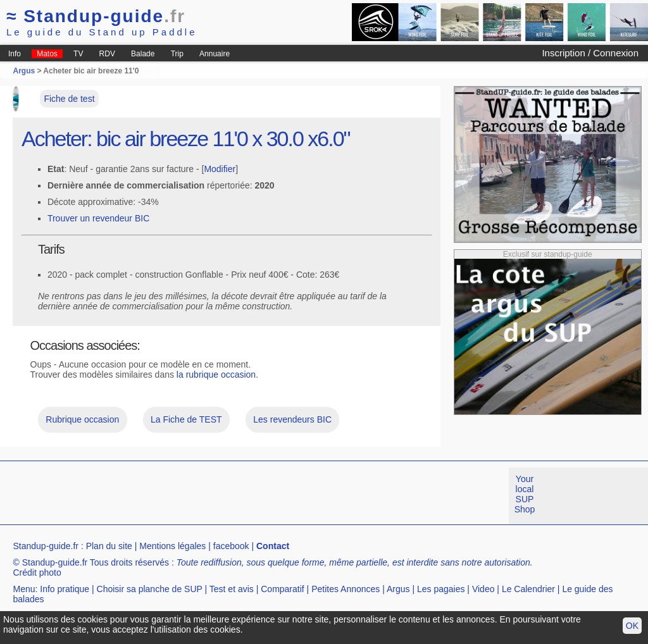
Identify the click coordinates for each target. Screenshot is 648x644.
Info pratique (65, 589)
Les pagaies (441, 589)
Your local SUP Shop (525, 494)
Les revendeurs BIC (292, 419)
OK (632, 626)
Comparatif (282, 589)
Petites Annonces (346, 589)
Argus (24, 71)
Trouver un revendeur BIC (98, 218)
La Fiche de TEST (186, 419)
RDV (107, 54)
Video (483, 589)
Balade (143, 54)
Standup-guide (96, 16)
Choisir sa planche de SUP (150, 589)
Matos (47, 54)
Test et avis (232, 589)
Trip (177, 54)
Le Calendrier (528, 589)
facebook (231, 546)
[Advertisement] (230, 496)
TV (78, 54)
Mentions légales (172, 546)
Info (15, 54)
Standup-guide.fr (46, 546)
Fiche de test (69, 99)
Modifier (220, 169)
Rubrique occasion (82, 419)
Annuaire (215, 54)
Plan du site (109, 546)
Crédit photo (37, 573)
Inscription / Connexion (590, 53)
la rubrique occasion (216, 375)
